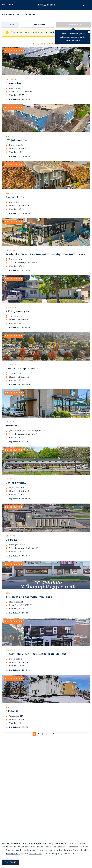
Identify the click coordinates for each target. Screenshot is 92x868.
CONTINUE (11, 862)
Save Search (75, 24)
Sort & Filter (39, 24)
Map (12, 24)
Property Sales (11, 15)
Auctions (30, 15)
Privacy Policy (13, 854)
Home (46, 5)
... (50, 774)
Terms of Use (35, 854)
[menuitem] (11, 15)
